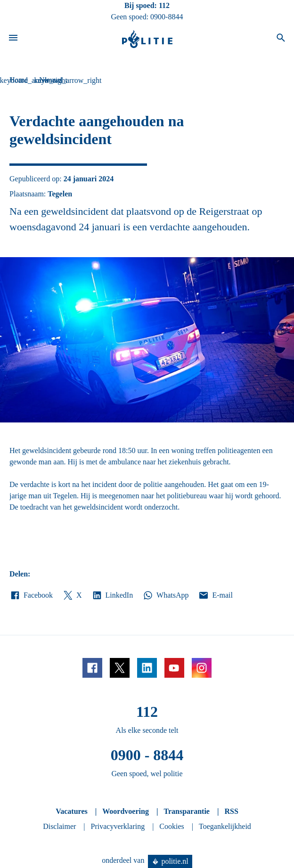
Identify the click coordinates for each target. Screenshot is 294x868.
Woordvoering (126, 811)
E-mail (215, 595)
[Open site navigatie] (13, 39)
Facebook (31, 595)
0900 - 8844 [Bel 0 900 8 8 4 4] (147, 755)
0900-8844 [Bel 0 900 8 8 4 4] (167, 17)
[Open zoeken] (281, 39)
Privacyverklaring (118, 826)
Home (19, 80)
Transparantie (186, 811)
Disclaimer (59, 826)
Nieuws (51, 80)
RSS (231, 811)
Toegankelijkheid (225, 826)
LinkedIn (112, 595)
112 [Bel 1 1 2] (164, 5)
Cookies (171, 826)
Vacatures (72, 811)
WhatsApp (165, 595)
